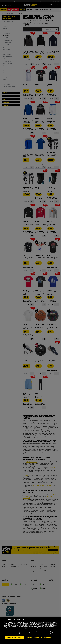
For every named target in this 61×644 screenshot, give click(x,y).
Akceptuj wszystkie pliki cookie (15, 639)
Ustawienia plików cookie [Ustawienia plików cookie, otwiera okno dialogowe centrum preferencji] (33, 639)
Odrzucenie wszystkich (47, 639)
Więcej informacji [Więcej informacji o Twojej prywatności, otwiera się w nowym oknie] (53, 635)
